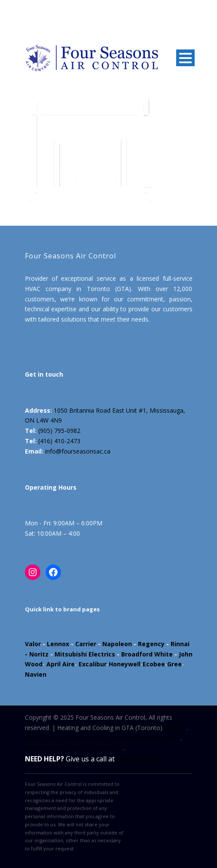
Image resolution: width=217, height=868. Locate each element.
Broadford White (147, 654)
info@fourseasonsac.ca (78, 451)
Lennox (58, 644)
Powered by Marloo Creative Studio (74, 748)
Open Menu (185, 58)
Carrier (86, 644)
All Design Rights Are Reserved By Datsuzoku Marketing (103, 738)
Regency (151, 644)
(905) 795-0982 (59, 431)
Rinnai (180, 644)
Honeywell (125, 664)
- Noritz (37, 654)
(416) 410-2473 (59, 441)
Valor (33, 644)
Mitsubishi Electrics (85, 654)
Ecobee (154, 664)
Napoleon (117, 644)
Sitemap (176, 728)
